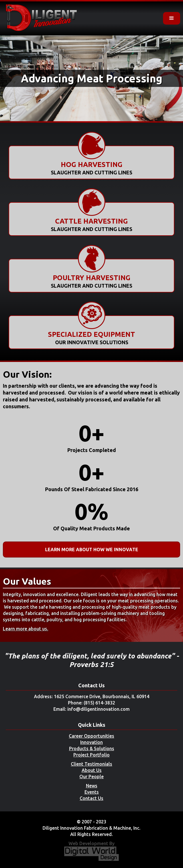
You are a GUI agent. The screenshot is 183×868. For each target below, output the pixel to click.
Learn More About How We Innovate (92, 550)
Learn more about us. (26, 629)
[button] (172, 18)
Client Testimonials (91, 764)
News (92, 786)
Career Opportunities (91, 736)
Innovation (91, 742)
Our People (91, 777)
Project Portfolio (91, 755)
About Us (92, 770)
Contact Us (91, 798)
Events (92, 792)
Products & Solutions (92, 748)
